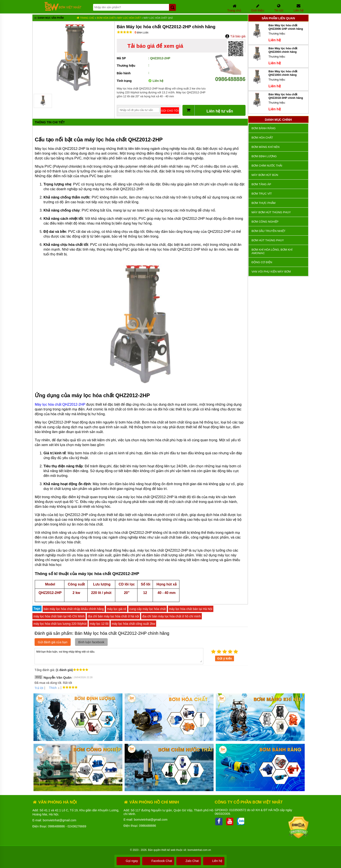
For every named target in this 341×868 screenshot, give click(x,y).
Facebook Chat (158, 861)
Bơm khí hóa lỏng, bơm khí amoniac (272, 251)
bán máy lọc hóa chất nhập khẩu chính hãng (74, 609)
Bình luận (141, 33)
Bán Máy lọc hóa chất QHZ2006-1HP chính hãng (286, 27)
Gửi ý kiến (225, 658)
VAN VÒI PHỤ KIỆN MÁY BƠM (271, 272)
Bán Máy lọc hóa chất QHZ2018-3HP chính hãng (286, 96)
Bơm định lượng (264, 156)
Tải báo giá (235, 36)
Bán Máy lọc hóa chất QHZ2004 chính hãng (283, 50)
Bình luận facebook (91, 642)
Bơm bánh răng (264, 128)
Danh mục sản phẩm (49, 18)
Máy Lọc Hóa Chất (129, 18)
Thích (51, 688)
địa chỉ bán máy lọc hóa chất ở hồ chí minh (171, 616)
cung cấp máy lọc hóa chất (148, 609)
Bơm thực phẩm (264, 203)
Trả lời (39, 688)
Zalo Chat (189, 861)
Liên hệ (214, 861)
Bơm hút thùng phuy (268, 240)
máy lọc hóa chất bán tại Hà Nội (191, 609)
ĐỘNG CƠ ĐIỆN (262, 262)
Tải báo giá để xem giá (155, 46)
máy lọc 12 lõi (99, 624)
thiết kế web (168, 850)
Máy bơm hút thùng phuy (271, 212)
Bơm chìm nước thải (267, 166)
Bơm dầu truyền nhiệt (269, 231)
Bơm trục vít (262, 194)
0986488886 (230, 76)
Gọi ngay (128, 861)
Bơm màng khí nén (266, 147)
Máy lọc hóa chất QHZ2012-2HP (60, 404)
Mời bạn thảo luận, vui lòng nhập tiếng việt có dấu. (119, 656)
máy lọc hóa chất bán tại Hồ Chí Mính (59, 616)
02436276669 (77, 826)
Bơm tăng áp (261, 184)
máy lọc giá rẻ (117, 609)
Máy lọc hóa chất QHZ (158, 18)
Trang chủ (85, 18)
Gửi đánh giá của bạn (53, 642)
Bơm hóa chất (106, 18)
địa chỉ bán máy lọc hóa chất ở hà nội (113, 616)
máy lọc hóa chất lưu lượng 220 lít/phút (60, 624)
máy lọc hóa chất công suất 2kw (134, 624)
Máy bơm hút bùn (265, 175)
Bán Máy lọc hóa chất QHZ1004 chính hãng (283, 73)
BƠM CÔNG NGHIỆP (265, 222)
